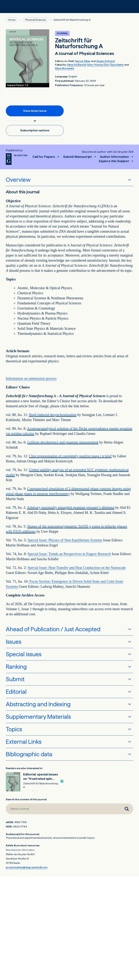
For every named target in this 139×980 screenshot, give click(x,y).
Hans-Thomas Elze (98, 65)
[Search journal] (127, 809)
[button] (62, 781)
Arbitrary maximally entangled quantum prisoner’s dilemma (71, 507)
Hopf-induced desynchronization (53, 415)
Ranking (16, 667)
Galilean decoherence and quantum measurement (63, 442)
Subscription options (35, 130)
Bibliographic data (29, 754)
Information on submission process (31, 378)
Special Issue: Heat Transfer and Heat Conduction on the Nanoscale (77, 568)
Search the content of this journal (26, 799)
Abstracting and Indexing (38, 704)
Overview (18, 180)
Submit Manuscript (78, 157)
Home (12, 20)
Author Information (115, 157)
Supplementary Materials (38, 717)
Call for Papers (44, 157)
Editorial (16, 692)
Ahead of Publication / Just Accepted (53, 629)
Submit (15, 679)
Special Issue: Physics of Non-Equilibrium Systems (65, 540)
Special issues (24, 654)
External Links (24, 742)
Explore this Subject (114, 161)
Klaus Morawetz (65, 68)
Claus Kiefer (117, 65)
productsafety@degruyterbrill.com (27, 867)
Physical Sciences (36, 20)
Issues (14, 642)
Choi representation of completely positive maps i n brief (70, 456)
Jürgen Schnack (106, 61)
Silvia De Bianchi (77, 65)
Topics (14, 729)
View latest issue (35, 111)
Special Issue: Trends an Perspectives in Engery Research (69, 554)
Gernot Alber (83, 61)
